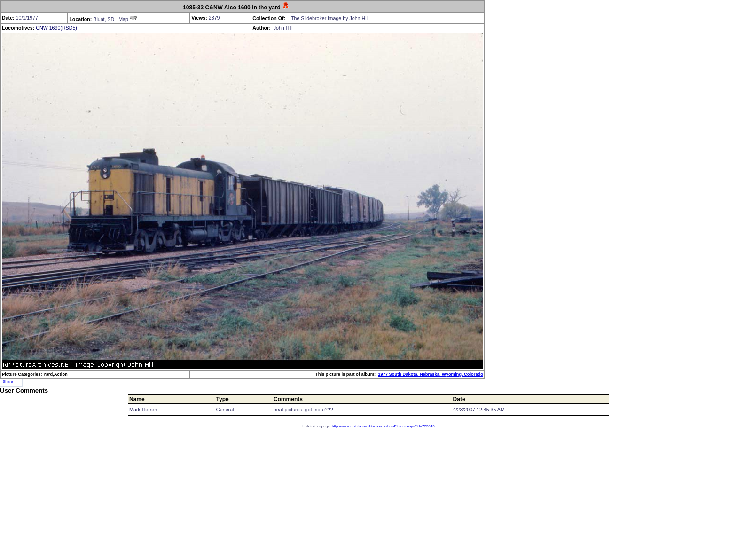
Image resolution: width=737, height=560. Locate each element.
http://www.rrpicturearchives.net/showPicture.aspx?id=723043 (383, 426)
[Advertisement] (368, 494)
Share (8, 382)
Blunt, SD (104, 19)
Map (128, 19)
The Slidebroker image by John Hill (330, 18)
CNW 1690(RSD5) (56, 28)
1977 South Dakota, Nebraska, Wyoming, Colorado (431, 374)
